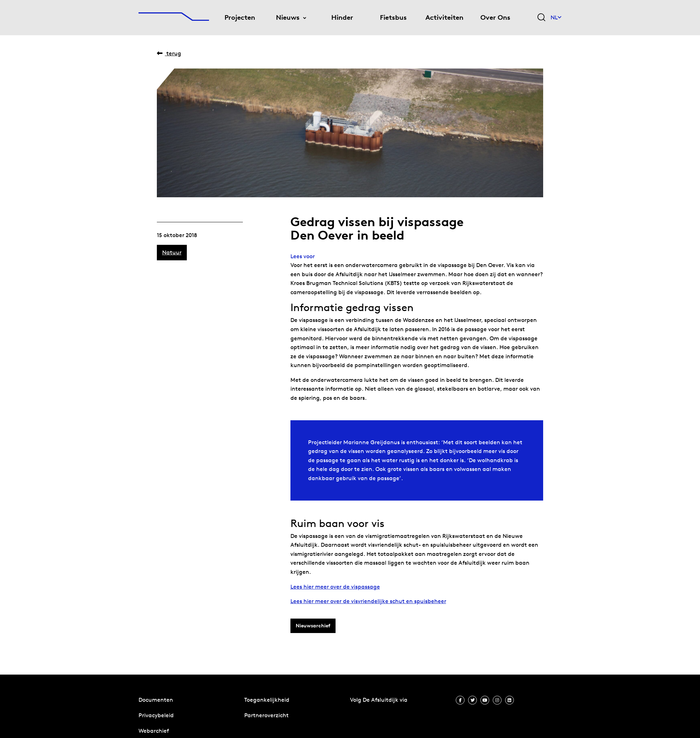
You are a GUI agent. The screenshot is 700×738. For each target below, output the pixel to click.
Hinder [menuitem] (342, 17)
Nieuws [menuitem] (288, 17)
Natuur (172, 252)
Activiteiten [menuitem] (444, 17)
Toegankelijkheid (267, 700)
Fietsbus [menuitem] (393, 17)
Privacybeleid (156, 715)
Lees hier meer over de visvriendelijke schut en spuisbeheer (368, 601)
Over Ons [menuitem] (495, 17)
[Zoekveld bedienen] (541, 18)
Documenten (156, 700)
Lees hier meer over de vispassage (335, 587)
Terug (169, 53)
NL (556, 17)
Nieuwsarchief (313, 626)
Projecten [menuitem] (240, 17)
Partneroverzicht (266, 715)
